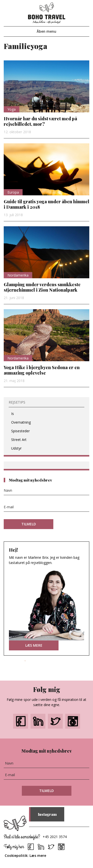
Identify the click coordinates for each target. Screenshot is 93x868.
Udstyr (16, 448)
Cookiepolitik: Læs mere (25, 855)
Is (13, 414)
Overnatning (21, 422)
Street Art (19, 440)
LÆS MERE (34, 645)
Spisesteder (20, 431)
